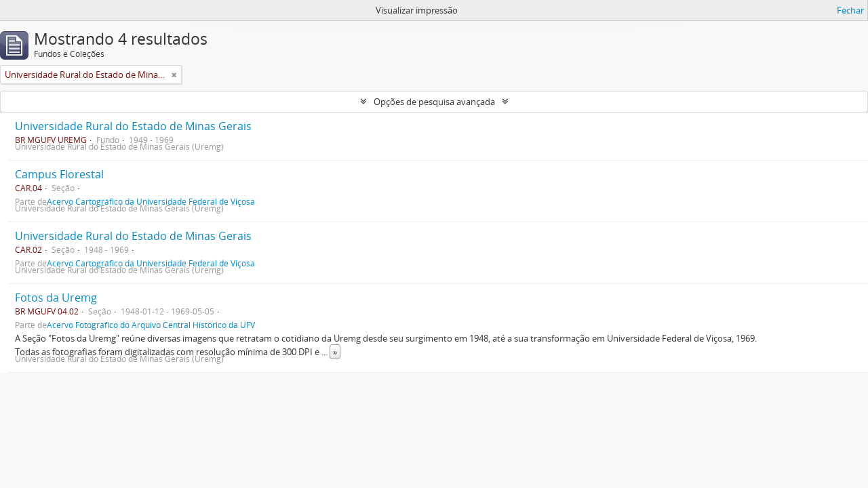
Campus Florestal (59, 174)
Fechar (850, 10)
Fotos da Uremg (56, 298)
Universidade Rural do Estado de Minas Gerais (133, 126)
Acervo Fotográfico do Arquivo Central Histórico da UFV (151, 325)
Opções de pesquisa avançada (434, 102)
